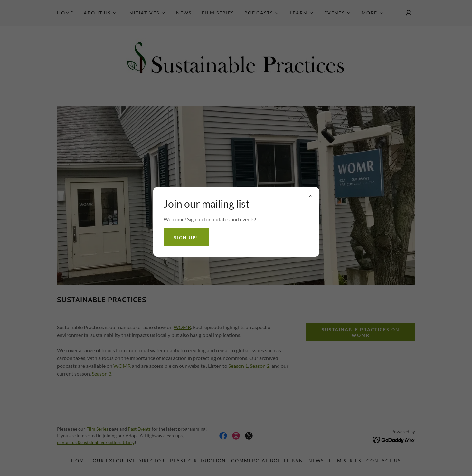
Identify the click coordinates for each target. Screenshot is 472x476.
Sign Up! (186, 238)
